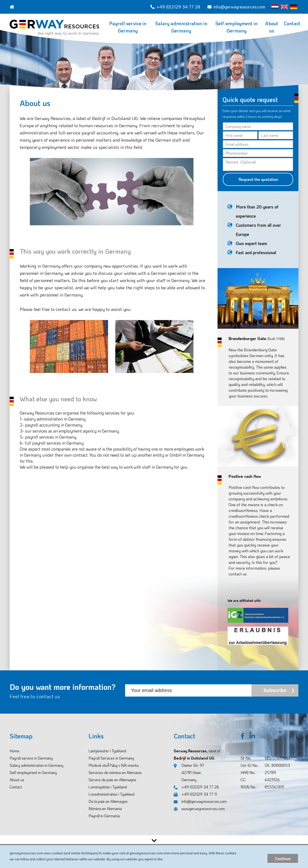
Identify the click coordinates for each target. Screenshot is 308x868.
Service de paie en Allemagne (112, 786)
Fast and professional (256, 258)
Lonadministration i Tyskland (112, 800)
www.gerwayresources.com (199, 815)
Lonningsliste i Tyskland (108, 793)
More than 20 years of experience (257, 217)
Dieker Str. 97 (189, 779)
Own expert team (251, 249)
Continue (283, 859)
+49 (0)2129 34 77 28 (175, 7)
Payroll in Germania (104, 822)
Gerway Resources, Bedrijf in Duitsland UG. (197, 760)
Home (14, 757)
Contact (292, 23)
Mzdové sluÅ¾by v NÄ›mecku (114, 771)
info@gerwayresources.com (236, 7)
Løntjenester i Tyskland (107, 757)
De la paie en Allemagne (108, 807)
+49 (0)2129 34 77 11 (195, 800)
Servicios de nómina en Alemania (115, 778)
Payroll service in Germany (128, 27)
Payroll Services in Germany (111, 764)
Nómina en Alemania (105, 815)
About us (272, 27)
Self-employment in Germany (237, 27)
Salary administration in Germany (181, 27)
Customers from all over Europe (258, 236)
